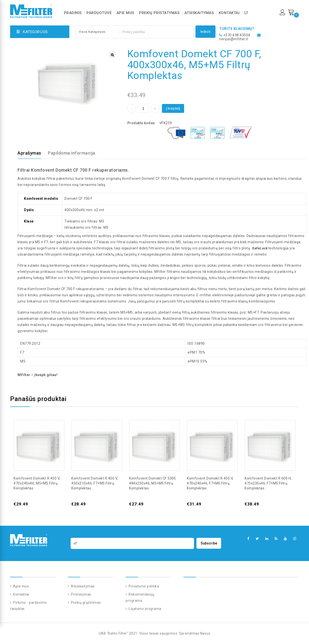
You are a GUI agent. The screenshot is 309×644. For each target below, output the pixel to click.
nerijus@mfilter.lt (234, 39)
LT (246, 13)
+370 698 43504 (237, 35)
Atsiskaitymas (199, 13)
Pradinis (73, 13)
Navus (205, 633)
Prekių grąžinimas (86, 603)
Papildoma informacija (72, 153)
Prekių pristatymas (159, 13)
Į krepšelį (173, 108)
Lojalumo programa (145, 609)
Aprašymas (29, 153)
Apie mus (125, 13)
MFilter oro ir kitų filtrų (64, 278)
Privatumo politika (144, 586)
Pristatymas (81, 594)
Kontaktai (229, 13)
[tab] (32, 153)
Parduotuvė (99, 13)
